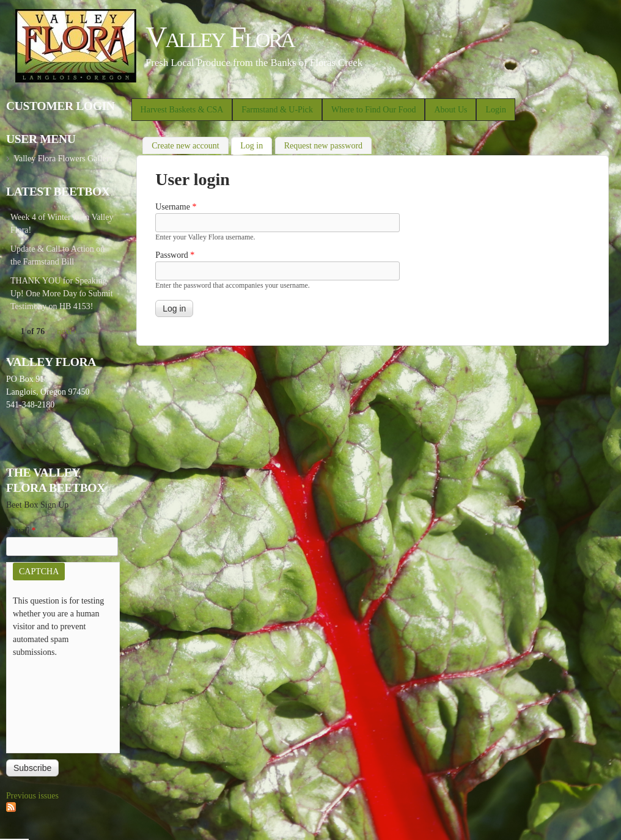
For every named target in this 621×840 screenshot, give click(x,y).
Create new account (185, 146)
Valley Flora (220, 37)
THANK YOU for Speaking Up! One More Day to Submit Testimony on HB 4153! (62, 294)
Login (495, 110)
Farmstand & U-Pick (277, 110)
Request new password (323, 146)
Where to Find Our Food (373, 110)
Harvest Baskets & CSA (182, 110)
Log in (256, 144)
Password (175, 255)
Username (176, 207)
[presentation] (63, 703)
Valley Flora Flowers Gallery (63, 159)
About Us (450, 110)
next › (67, 331)
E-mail (21, 531)
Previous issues (32, 796)
